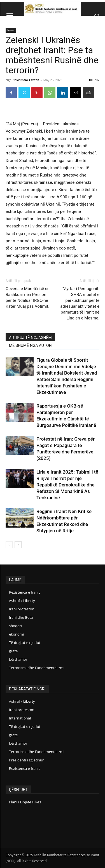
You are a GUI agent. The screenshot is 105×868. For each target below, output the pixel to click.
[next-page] (18, 545)
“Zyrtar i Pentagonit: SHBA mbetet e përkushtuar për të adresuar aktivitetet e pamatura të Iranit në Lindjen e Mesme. (80, 303)
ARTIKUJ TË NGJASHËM (30, 338)
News (11, 30)
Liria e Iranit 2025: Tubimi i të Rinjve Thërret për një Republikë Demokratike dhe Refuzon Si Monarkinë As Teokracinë (67, 485)
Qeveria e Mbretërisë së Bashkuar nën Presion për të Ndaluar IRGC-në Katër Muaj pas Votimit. (28, 297)
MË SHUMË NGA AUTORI (31, 345)
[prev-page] (9, 545)
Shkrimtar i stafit (26, 80)
